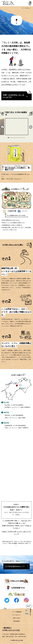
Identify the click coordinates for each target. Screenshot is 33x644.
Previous (2, 127)
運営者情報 (17, 621)
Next (31, 127)
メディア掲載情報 (17, 612)
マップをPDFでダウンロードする (16, 216)
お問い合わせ (17, 618)
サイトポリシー (17, 615)
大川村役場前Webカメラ (15, 566)
